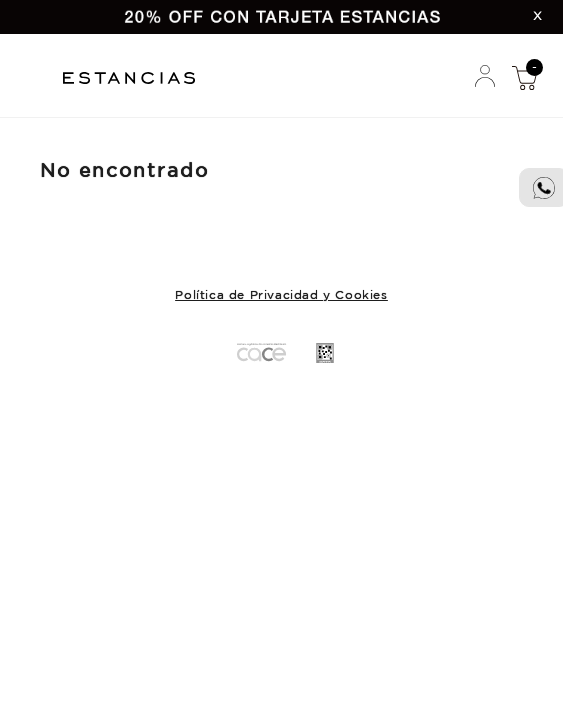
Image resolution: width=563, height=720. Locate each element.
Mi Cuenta (485, 77)
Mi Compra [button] (524, 77)
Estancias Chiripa (136, 75)
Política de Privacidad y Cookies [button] (281, 295)
